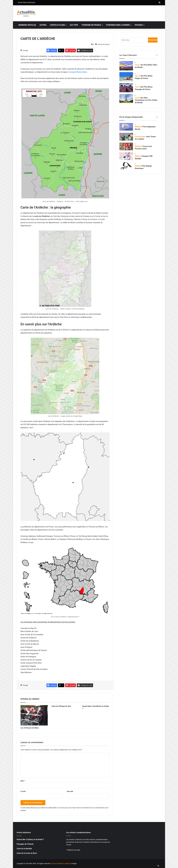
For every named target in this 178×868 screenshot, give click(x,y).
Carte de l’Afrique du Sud (61, 706)
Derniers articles (27, 25)
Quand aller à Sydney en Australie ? (30, 839)
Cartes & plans (57, 25)
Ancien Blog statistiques (27, 2)
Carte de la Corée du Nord (27, 853)
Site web (70, 791)
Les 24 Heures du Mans (30, 728)
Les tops (74, 25)
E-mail (23, 791)
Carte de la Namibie (24, 849)
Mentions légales (64, 863)
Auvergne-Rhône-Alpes (78, 72)
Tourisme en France (91, 25)
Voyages (139, 25)
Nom (23, 781)
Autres (43, 25)
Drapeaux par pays (74, 850)
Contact (54, 863)
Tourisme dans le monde (118, 25)
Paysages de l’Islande (25, 844)
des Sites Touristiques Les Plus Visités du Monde (146, 100)
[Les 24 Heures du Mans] (34, 715)
